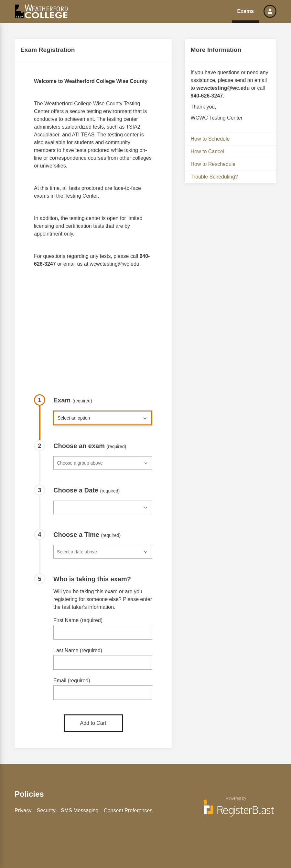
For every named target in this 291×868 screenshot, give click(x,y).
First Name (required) (78, 620)
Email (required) (72, 681)
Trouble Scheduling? (214, 177)
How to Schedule (210, 139)
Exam (73, 400)
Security (46, 810)
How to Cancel (208, 151)
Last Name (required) (78, 650)
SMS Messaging (80, 810)
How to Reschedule (213, 164)
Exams (245, 11)
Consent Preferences (128, 810)
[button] (270, 11)
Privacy (23, 810)
